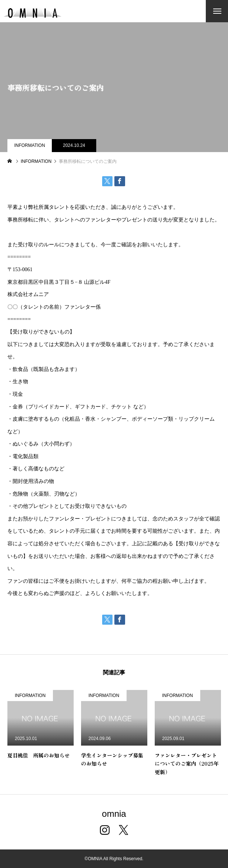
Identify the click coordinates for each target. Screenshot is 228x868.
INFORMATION (29, 145)
